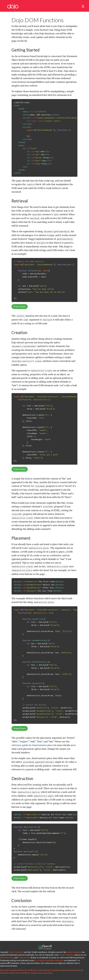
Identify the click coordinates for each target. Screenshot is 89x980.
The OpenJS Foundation (9, 970)
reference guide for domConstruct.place (32, 745)
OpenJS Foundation (16, 952)
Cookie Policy (19, 973)
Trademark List (24, 958)
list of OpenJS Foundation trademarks (49, 961)
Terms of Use (25, 970)
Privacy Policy (38, 970)
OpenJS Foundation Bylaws (56, 970)
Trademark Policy (7, 958)
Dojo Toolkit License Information (39, 973)
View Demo (20, 307)
